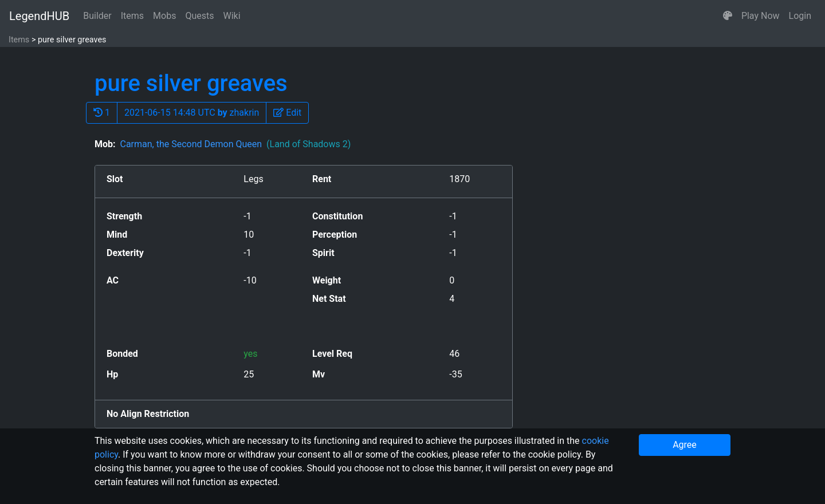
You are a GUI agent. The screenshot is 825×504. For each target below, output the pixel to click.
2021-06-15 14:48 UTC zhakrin (192, 113)
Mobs (164, 16)
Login (800, 16)
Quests (199, 16)
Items (132, 16)
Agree (685, 445)
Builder (97, 16)
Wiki (232, 16)
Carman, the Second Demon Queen (235, 144)
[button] (728, 16)
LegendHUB (39, 16)
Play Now (761, 16)
